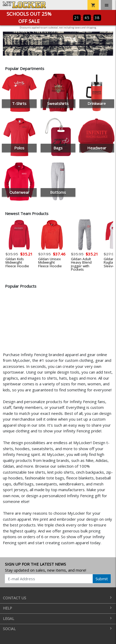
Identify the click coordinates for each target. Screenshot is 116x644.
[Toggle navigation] (106, 5)
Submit (102, 579)
